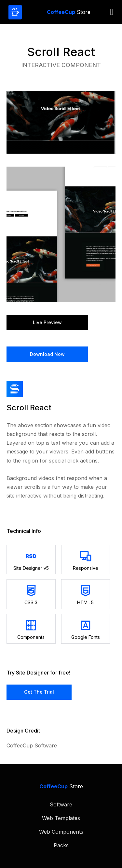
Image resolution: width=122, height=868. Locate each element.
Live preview (47, 322)
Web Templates (61, 818)
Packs (61, 845)
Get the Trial (39, 692)
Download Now (47, 354)
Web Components (61, 832)
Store (69, 12)
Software (61, 804)
